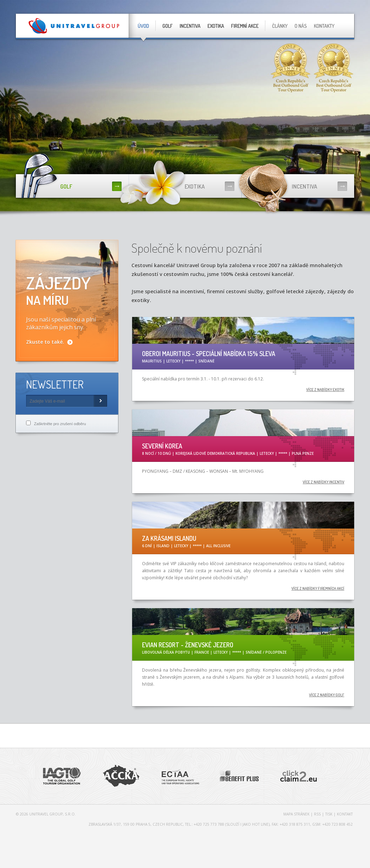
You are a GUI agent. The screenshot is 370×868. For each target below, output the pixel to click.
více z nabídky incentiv (323, 482)
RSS (317, 814)
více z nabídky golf (327, 695)
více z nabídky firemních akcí (318, 588)
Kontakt (345, 814)
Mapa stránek (296, 814)
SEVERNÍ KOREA (162, 446)
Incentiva (190, 26)
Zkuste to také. (45, 342)
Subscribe (100, 401)
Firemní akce (245, 26)
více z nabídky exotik (325, 390)
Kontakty (324, 26)
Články (280, 26)
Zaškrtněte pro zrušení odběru (60, 424)
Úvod (143, 26)
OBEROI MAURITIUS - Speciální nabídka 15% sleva (209, 354)
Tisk (329, 814)
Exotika (216, 26)
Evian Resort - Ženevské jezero (188, 645)
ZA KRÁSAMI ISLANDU (169, 538)
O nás (301, 26)
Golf (168, 26)
